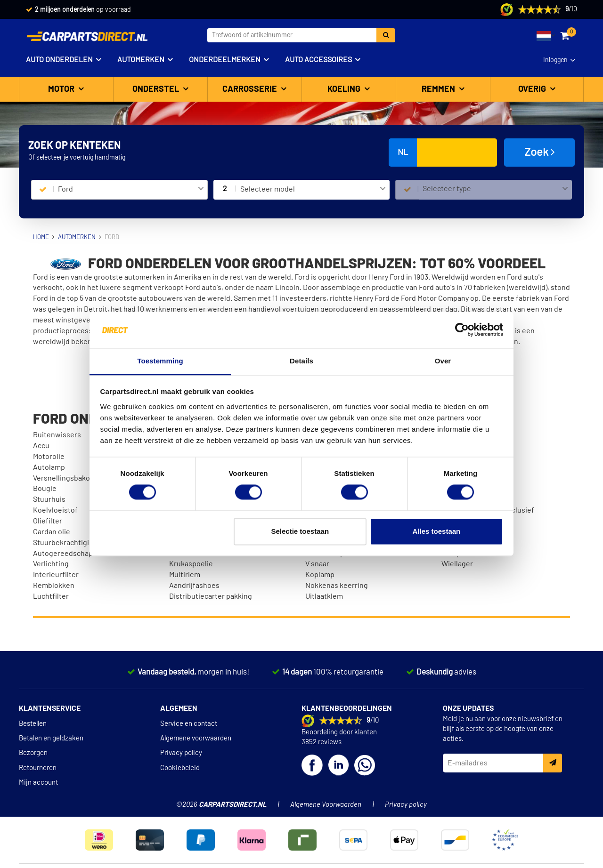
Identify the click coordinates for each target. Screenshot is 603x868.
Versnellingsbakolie (65, 478)
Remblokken (54, 586)
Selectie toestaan (300, 531)
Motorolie (49, 457)
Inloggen (555, 60)
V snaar (317, 564)
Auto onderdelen (59, 60)
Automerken (141, 60)
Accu (41, 446)
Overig (533, 89)
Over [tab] (443, 361)
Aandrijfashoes (194, 586)
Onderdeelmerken (225, 60)
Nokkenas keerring (337, 586)
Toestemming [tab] (160, 361)
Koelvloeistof (55, 510)
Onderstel (157, 89)
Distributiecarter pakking (211, 596)
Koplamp (320, 575)
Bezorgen (33, 753)
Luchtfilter (51, 596)
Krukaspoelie (191, 564)
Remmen (439, 89)
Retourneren (38, 768)
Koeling (345, 89)
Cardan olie (52, 532)
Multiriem (185, 575)
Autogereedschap (63, 554)
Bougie (45, 489)
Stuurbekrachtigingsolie (73, 543)
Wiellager (457, 564)
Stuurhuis (49, 499)
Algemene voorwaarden (196, 738)
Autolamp (49, 467)
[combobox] (131, 190)
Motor (62, 89)
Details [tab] (301, 361)
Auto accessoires (318, 60)
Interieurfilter (56, 575)
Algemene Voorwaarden (326, 805)
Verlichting (51, 564)
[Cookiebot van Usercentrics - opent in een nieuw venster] (462, 330)
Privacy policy (181, 753)
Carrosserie (251, 89)
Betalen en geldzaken (51, 738)
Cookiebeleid (180, 768)
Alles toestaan (437, 531)
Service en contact (189, 724)
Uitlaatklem (324, 596)
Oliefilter (48, 521)
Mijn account (38, 783)
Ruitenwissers (57, 435)
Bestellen (33, 724)
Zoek (540, 152)
